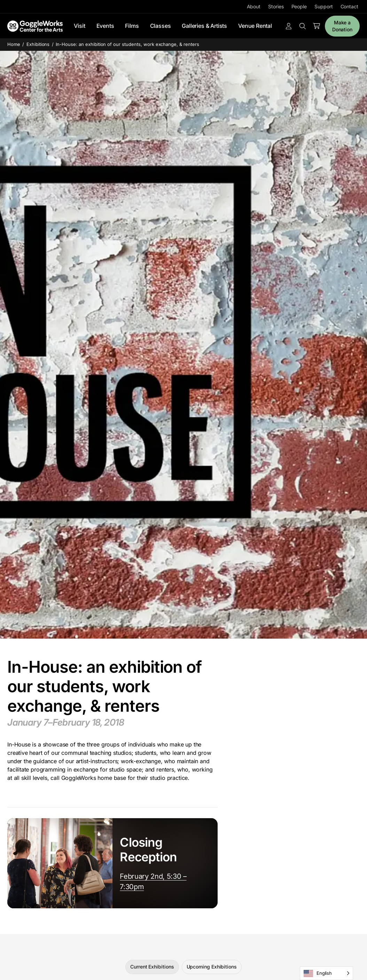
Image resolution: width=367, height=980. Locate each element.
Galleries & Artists (204, 26)
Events (105, 26)
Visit (79, 26)
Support (323, 6)
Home (14, 44)
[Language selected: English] (326, 973)
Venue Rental (255, 26)
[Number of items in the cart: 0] (317, 26)
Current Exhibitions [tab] (152, 967)
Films (132, 26)
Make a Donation (342, 26)
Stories (276, 6)
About (254, 6)
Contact (349, 6)
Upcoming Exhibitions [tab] (212, 967)
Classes (161, 26)
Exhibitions (38, 44)
